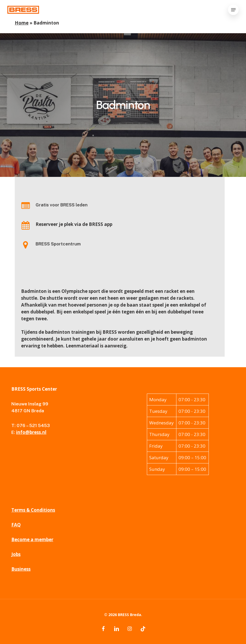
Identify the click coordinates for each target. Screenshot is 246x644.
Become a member (32, 539)
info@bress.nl (31, 432)
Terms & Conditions (33, 510)
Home (22, 23)
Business (21, 569)
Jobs (16, 554)
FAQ (16, 525)
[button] (233, 10)
